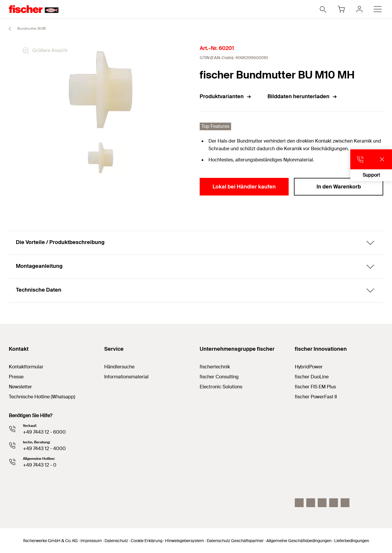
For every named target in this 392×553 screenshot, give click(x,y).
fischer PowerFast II (316, 397)
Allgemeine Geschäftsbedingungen (299, 541)
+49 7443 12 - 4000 (44, 448)
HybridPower (309, 367)
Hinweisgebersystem (185, 541)
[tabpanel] (101, 158)
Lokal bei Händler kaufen (244, 187)
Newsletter (20, 387)
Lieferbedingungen (352, 541)
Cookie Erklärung (147, 541)
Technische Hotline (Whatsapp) (42, 397)
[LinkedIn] (311, 503)
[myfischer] (359, 9)
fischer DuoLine (312, 377)
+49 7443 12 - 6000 (44, 432)
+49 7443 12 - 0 (40, 465)
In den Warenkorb (339, 187)
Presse (16, 377)
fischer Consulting (219, 377)
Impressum (91, 541)
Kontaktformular (26, 367)
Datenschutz (116, 541)
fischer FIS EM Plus (315, 387)
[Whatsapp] (345, 503)
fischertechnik (215, 367)
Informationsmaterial (126, 377)
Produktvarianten (226, 96)
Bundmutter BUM (25, 29)
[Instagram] (299, 503)
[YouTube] (322, 503)
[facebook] (334, 503)
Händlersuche (119, 367)
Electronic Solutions (221, 387)
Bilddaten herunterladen (302, 96)
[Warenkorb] (341, 9)
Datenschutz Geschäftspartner (235, 541)
